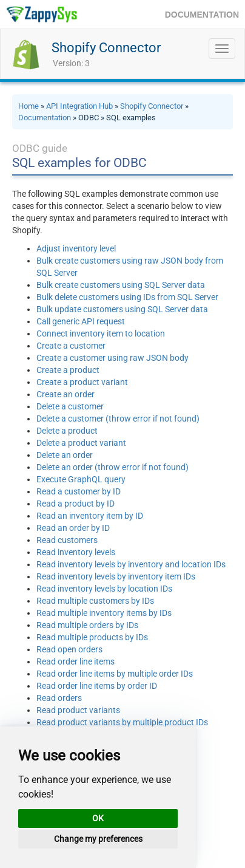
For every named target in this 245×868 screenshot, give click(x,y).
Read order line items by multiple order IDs (115, 674)
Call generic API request (81, 321)
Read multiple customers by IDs (95, 601)
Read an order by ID (73, 528)
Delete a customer (70, 406)
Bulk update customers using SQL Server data (122, 309)
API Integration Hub (79, 106)
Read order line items (76, 661)
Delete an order (65, 455)
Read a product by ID (76, 504)
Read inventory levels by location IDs (104, 589)
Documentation (45, 118)
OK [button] (98, 818)
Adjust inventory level (76, 248)
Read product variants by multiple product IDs (122, 722)
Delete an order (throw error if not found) (112, 467)
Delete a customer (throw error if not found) (118, 419)
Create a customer (71, 346)
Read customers (67, 540)
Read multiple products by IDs (92, 637)
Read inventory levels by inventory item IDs (116, 576)
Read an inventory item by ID (90, 516)
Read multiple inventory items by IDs (104, 613)
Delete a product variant (81, 443)
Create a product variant (82, 382)
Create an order (65, 394)
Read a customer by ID (79, 491)
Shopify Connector (106, 48)
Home (29, 106)
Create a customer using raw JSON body (112, 358)
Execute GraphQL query (81, 479)
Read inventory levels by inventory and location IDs (131, 564)
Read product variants (78, 710)
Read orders (59, 698)
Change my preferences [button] (98, 839)
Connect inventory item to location (101, 333)
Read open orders (69, 649)
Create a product (68, 370)
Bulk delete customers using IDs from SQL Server (127, 297)
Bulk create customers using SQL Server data (121, 285)
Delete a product (67, 431)
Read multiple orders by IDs (87, 625)
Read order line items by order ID (97, 686)
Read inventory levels (76, 552)
